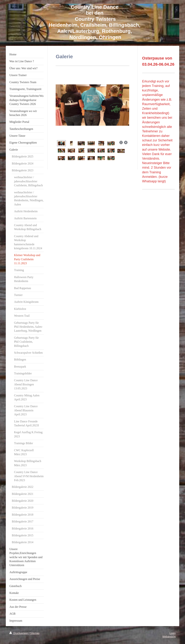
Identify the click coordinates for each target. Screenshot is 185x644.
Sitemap (35, 633)
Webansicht (169, 637)
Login (173, 633)
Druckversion (19, 633)
